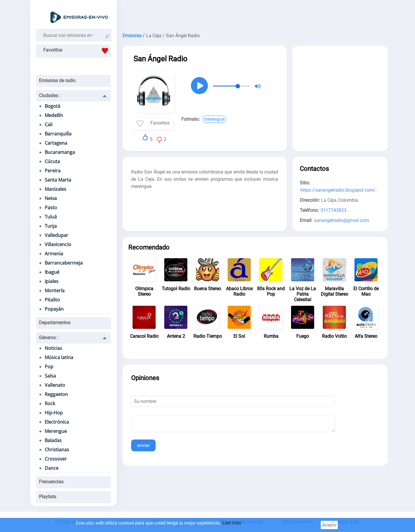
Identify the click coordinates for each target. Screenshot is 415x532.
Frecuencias (51, 482)
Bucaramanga (60, 152)
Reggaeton (56, 394)
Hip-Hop (54, 413)
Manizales (55, 189)
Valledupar (56, 235)
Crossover (56, 459)
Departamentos (55, 323)
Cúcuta (52, 161)
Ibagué (52, 272)
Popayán (54, 309)
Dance (52, 468)
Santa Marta (58, 180)
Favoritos (77, 51)
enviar (143, 445)
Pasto (51, 207)
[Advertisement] (255, 14)
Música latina (59, 357)
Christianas (57, 450)
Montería (55, 290)
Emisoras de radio (57, 81)
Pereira (53, 171)
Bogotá (52, 106)
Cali (49, 124)
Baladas (53, 440)
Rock (50, 403)
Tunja (51, 226)
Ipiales (52, 281)
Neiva (51, 198)
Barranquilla (58, 134)
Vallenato (55, 385)
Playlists (48, 497)
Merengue (56, 431)
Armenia (54, 254)
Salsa (50, 376)
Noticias (53, 348)
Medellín (54, 115)
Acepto (329, 525)
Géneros (48, 338)
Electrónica (57, 422)
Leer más (232, 523)
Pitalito (52, 300)
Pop (49, 367)
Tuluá (51, 217)
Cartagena (56, 143)
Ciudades (50, 96)
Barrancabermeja (64, 263)
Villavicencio (58, 244)
